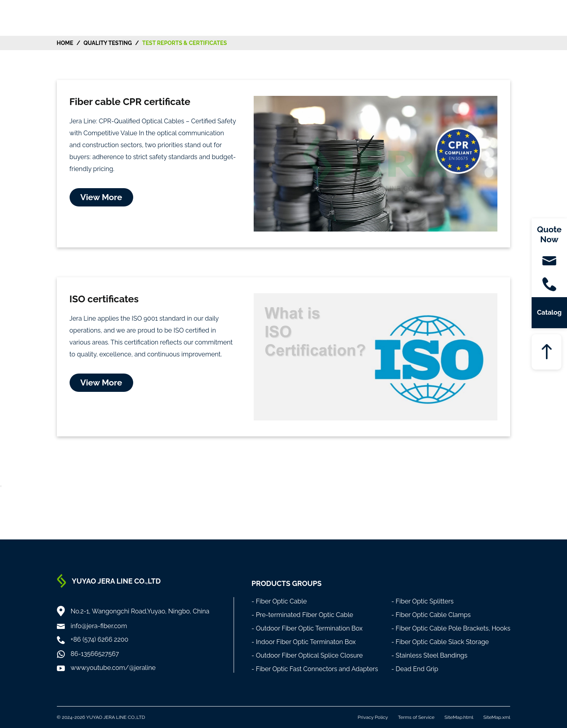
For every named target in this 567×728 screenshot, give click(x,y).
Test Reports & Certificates (184, 43)
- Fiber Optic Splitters (422, 601)
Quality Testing (108, 43)
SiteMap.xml (497, 717)
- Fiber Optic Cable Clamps (431, 615)
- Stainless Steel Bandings (429, 655)
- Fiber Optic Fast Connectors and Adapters (315, 669)
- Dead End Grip (415, 669)
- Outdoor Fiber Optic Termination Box (307, 628)
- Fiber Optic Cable (279, 601)
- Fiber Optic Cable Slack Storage (440, 642)
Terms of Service (416, 717)
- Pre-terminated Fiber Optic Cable (303, 615)
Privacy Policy (373, 717)
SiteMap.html (459, 717)
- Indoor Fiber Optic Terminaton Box (304, 642)
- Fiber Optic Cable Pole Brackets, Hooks (451, 628)
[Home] (50, 17)
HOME (65, 43)
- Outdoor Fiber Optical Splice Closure (307, 655)
